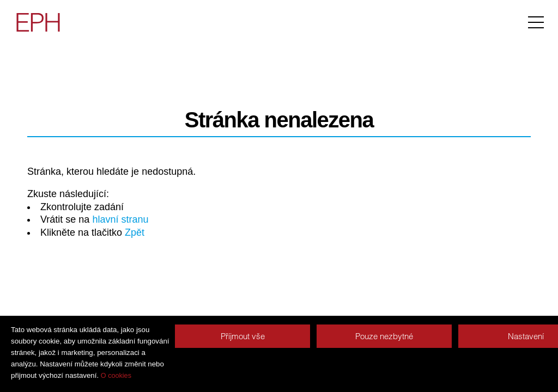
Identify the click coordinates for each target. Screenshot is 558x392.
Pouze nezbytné (384, 336)
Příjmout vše (243, 336)
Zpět (135, 232)
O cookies (116, 376)
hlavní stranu (120, 219)
